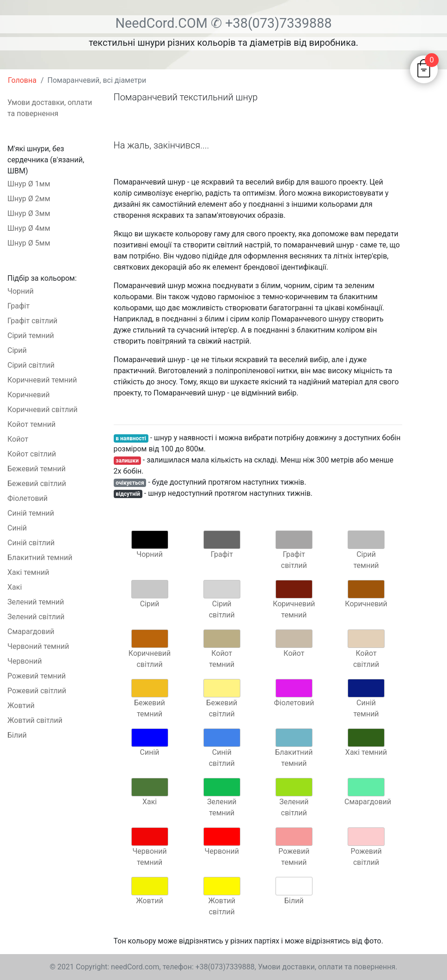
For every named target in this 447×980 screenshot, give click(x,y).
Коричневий (28, 395)
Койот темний (31, 424)
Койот (18, 439)
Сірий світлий (31, 365)
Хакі (15, 587)
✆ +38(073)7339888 (271, 23)
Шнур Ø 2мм (29, 199)
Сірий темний (31, 336)
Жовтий (21, 706)
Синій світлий (31, 543)
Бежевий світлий (37, 484)
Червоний (24, 661)
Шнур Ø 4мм (29, 228)
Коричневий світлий (43, 410)
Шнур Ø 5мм (29, 243)
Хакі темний (28, 572)
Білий (17, 735)
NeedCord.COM (163, 23)
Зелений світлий (36, 617)
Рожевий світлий (37, 691)
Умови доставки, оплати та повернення (50, 108)
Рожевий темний (37, 676)
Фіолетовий (28, 498)
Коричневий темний (42, 380)
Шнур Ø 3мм (29, 213)
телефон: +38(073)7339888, (209, 967)
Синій (17, 528)
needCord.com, (137, 967)
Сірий (17, 350)
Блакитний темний (40, 558)
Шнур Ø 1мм (29, 184)
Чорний (21, 291)
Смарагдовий (31, 632)
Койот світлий (32, 454)
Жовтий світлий (35, 720)
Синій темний (31, 513)
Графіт (18, 306)
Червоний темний (38, 646)
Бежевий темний (37, 469)
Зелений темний (36, 602)
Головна (22, 80)
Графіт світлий (32, 321)
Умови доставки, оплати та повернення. (328, 967)
